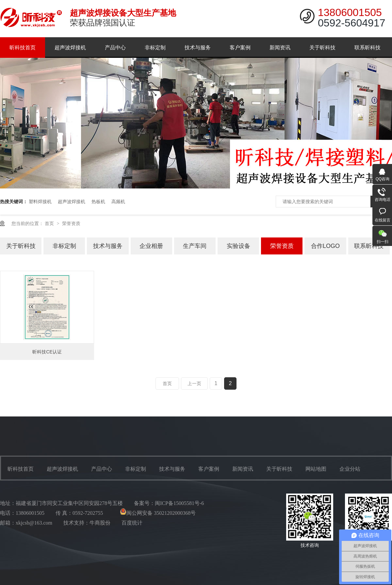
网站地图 (316, 469)
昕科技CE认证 (47, 352)
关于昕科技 (322, 48)
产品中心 (115, 48)
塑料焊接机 (40, 202)
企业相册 (151, 246)
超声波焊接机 (70, 48)
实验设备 (238, 246)
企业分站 (350, 469)
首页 (50, 223)
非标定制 (155, 48)
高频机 (118, 202)
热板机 (98, 202)
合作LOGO (325, 246)
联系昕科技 (367, 48)
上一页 (194, 383)
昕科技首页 (23, 48)
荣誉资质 (71, 223)
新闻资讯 (280, 48)
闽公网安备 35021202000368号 (158, 513)
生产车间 (195, 246)
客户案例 (240, 48)
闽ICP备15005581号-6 (179, 503)
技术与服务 (198, 48)
